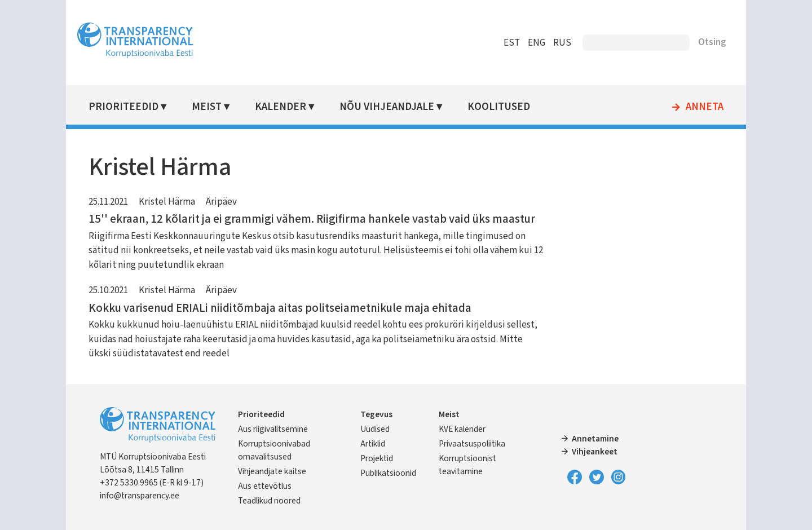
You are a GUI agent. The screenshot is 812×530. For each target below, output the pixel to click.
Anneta (703, 107)
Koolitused (500, 107)
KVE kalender (462, 429)
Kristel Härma (169, 202)
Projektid (377, 458)
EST (510, 43)
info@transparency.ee (141, 496)
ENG (535, 43)
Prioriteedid (125, 107)
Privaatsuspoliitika (472, 444)
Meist (208, 107)
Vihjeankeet (595, 452)
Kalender (282, 107)
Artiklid (373, 444)
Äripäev (223, 202)
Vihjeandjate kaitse (274, 471)
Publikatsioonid (389, 473)
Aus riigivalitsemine (275, 429)
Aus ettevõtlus (266, 486)
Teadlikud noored (271, 501)
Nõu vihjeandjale (388, 107)
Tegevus (377, 414)
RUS (561, 43)
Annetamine (595, 439)
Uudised (376, 429)
